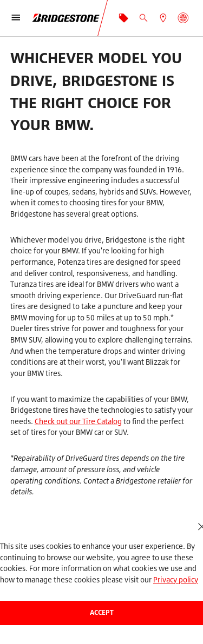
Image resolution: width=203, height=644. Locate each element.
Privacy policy (176, 579)
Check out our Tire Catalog (78, 421)
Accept (102, 612)
